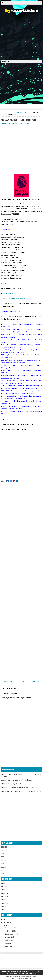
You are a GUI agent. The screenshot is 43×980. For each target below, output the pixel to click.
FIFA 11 (4, 854)
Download (5, 283)
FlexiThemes (15, 977)
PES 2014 (5, 903)
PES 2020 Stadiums (15, 113)
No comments (25, 123)
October (8, 931)
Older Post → (37, 681)
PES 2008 (5, 883)
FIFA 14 (4, 860)
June (7, 943)
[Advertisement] (21, 36)
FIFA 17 (4, 870)
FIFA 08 (4, 847)
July (7, 940)
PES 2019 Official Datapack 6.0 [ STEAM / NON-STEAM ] (21, 792)
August (8, 937)
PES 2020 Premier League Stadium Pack (19, 120)
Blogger (33, 974)
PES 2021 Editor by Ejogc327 (12, 784)
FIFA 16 (4, 867)
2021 (5, 923)
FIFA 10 (4, 850)
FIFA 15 (4, 864)
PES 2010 (5, 890)
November (9, 928)
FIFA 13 (4, 857)
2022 (6, 919)
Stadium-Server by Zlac (16, 299)
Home (4, 113)
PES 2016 (5, 910)
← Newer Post (6, 681)
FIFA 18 (4, 874)
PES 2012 (5, 896)
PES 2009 (5, 886)
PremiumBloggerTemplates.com (22, 979)
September (10, 934)
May (7, 946)
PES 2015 (5, 907)
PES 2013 (5, 900)
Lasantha (34, 977)
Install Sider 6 (8, 293)
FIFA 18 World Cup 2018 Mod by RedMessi (17, 780)
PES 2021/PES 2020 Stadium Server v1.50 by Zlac (19, 788)
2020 (6, 926)
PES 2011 (4, 893)
